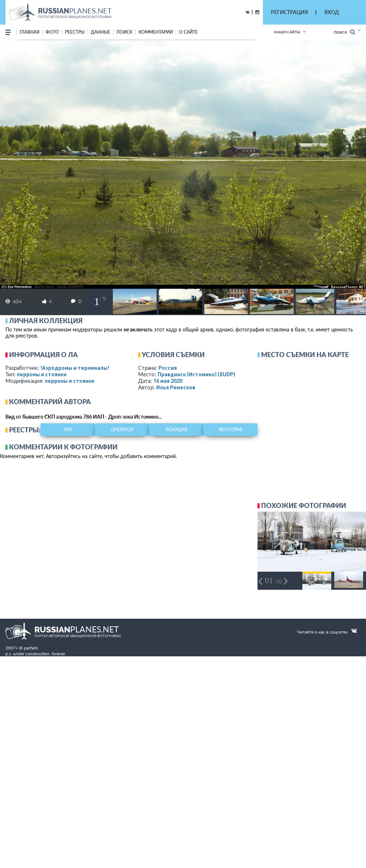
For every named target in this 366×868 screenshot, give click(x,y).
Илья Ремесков (176, 387)
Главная (29, 32)
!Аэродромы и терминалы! (75, 368)
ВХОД (332, 12)
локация (176, 430)
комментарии (156, 32)
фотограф (231, 430)
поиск (124, 32)
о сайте (188, 32)
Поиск (344, 32)
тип (68, 430)
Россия (168, 368)
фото (52, 32)
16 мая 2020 (168, 381)
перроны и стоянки (42, 374)
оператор (122, 430)
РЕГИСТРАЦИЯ (289, 12)
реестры (75, 32)
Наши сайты (287, 32)
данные (101, 32)
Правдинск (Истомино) (196, 374)
